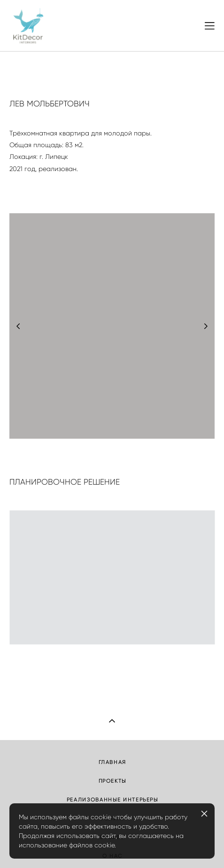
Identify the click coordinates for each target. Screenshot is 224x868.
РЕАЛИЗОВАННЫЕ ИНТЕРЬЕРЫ (112, 800)
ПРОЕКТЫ (113, 781)
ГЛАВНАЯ (113, 762)
